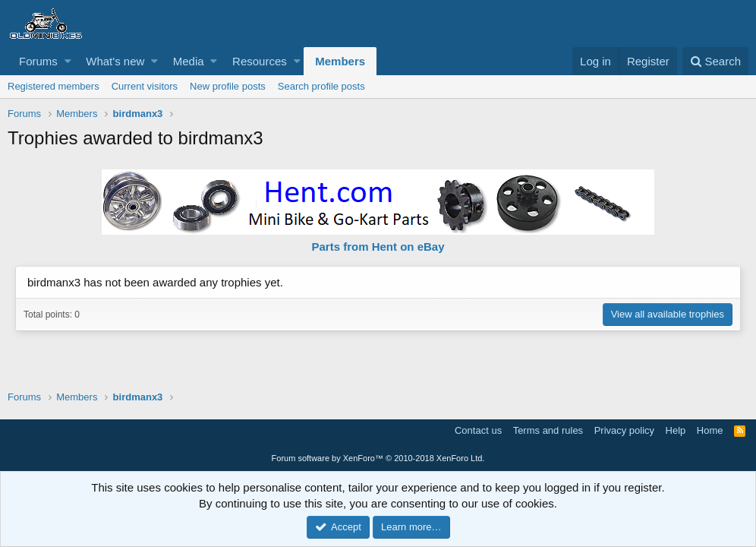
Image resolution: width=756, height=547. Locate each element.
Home (710, 430)
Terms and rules (548, 430)
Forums (38, 61)
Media (189, 61)
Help (676, 430)
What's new (115, 61)
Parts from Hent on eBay (378, 247)
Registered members (54, 86)
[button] (68, 61)
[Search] (715, 61)
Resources (260, 61)
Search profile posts (321, 86)
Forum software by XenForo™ (378, 458)
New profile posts (228, 86)
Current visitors (145, 86)
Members (340, 61)
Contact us (478, 430)
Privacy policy (624, 430)
